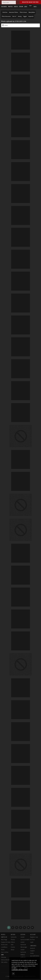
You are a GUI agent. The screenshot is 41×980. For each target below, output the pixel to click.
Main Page (4, 940)
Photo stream (23, 12)
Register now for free (30, 2)
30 (28, 927)
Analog (20, 16)
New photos (32, 12)
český (32, 953)
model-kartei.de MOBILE (23, 952)
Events (13, 947)
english (32, 951)
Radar (13, 950)
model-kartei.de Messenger (24, 945)
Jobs (12, 945)
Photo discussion (6, 16)
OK (13, 974)
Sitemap (4, 957)
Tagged (25, 16)
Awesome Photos (14, 12)
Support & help (6, 942)
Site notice (4, 962)
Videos (13, 942)
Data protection (6, 960)
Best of (14, 16)
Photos (13, 940)
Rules (3, 950)
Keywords (31, 16)
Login (30, 6)
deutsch (33, 948)
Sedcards (14, 937)
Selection (5, 12)
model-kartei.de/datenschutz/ (20, 970)
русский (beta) (35, 956)
